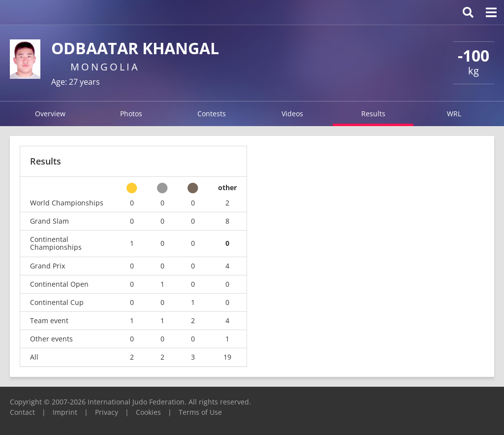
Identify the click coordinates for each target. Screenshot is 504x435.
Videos (292, 114)
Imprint (65, 412)
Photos (131, 114)
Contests (212, 114)
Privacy (107, 412)
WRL (454, 114)
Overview (50, 114)
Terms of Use (200, 412)
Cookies (148, 412)
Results (373, 114)
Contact (22, 412)
